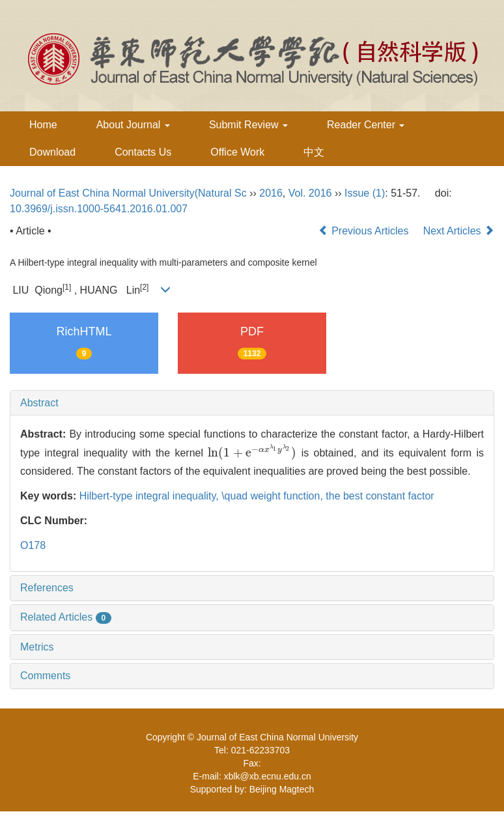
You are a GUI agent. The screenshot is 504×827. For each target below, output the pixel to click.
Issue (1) (365, 193)
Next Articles (459, 231)
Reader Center (366, 125)
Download (52, 152)
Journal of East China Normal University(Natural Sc (128, 193)
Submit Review (248, 125)
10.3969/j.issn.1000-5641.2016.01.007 (99, 209)
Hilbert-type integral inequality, (150, 496)
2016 (271, 193)
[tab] (252, 403)
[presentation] (252, 453)
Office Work (237, 152)
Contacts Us (143, 152)
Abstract (39, 403)
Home (43, 125)
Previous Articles (365, 231)
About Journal (133, 125)
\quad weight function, (273, 496)
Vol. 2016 (310, 193)
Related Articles (66, 617)
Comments (45, 676)
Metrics (37, 647)
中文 (314, 152)
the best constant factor (380, 496)
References (47, 588)
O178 (33, 545)
